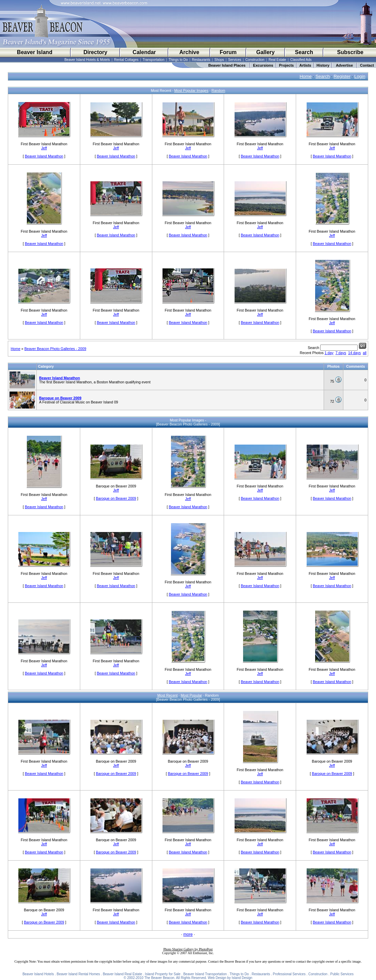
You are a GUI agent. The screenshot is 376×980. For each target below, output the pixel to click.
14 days (354, 353)
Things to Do (178, 60)
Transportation (153, 60)
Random (218, 90)
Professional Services (289, 974)
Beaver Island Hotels (38, 974)
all (365, 353)
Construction (255, 60)
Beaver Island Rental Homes (78, 974)
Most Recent (168, 695)
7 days (341, 353)
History (323, 65)
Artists (305, 65)
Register (342, 76)
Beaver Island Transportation (205, 974)
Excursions (263, 65)
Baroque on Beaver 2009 (60, 398)
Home (306, 76)
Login (360, 76)
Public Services (342, 974)
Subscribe (350, 52)
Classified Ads (301, 60)
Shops (219, 60)
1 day (329, 353)
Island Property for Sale (163, 974)
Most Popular (191, 695)
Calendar (144, 52)
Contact (367, 65)
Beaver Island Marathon (44, 156)
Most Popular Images (191, 90)
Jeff (44, 148)
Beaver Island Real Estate (122, 974)
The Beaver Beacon (159, 978)
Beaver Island (35, 52)
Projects (286, 65)
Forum (228, 52)
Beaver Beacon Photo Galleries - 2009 (55, 349)
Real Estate (277, 60)
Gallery (266, 52)
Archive (189, 52)
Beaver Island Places (227, 65)
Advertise (344, 65)
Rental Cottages (126, 60)
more (188, 934)
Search (304, 52)
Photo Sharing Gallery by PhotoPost (188, 949)
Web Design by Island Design (230, 978)
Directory (95, 52)
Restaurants (201, 60)
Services (235, 60)
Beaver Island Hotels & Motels (87, 60)
